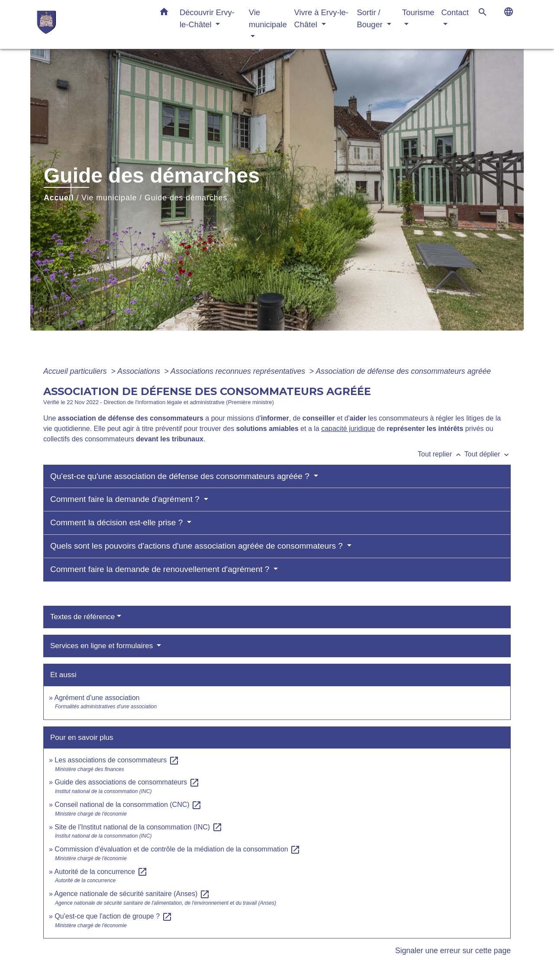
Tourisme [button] (418, 12)
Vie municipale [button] (268, 18)
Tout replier (441, 454)
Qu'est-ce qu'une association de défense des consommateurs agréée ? (181, 476)
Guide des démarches (186, 198)
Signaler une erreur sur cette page (453, 951)
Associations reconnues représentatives (239, 371)
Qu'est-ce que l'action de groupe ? (113, 916)
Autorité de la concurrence (101, 872)
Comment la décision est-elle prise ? (118, 522)
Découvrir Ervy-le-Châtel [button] (207, 18)
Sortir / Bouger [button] (371, 18)
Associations (140, 371)
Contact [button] (455, 12)
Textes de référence (82, 617)
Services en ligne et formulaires (103, 646)
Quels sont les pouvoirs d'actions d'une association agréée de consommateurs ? (198, 546)
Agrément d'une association (97, 698)
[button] (164, 13)
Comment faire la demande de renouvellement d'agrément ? (161, 569)
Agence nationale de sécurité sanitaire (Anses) (132, 894)
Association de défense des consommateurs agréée (403, 371)
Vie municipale (109, 198)
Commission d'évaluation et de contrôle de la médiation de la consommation (177, 849)
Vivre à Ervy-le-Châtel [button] (321, 18)
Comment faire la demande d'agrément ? (126, 499)
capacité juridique (348, 429)
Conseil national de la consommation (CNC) (128, 805)
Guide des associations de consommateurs (127, 782)
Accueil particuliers (76, 371)
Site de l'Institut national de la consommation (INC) (138, 827)
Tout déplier (488, 454)
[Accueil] (91, 24)
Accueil (59, 198)
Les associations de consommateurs (117, 760)
